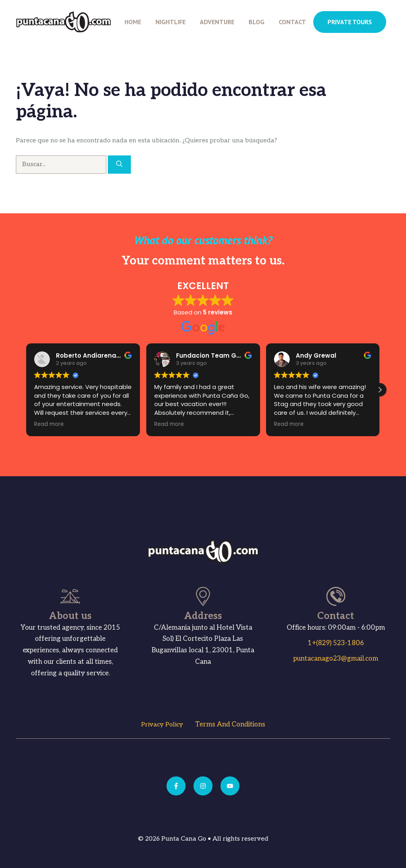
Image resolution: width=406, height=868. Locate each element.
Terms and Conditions (230, 724)
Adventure (217, 22)
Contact (292, 22)
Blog (257, 22)
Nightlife (170, 22)
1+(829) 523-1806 (336, 643)
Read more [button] (42, 424)
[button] (380, 390)
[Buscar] (119, 165)
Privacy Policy (162, 725)
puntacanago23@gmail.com (336, 659)
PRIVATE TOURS (350, 22)
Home (133, 22)
